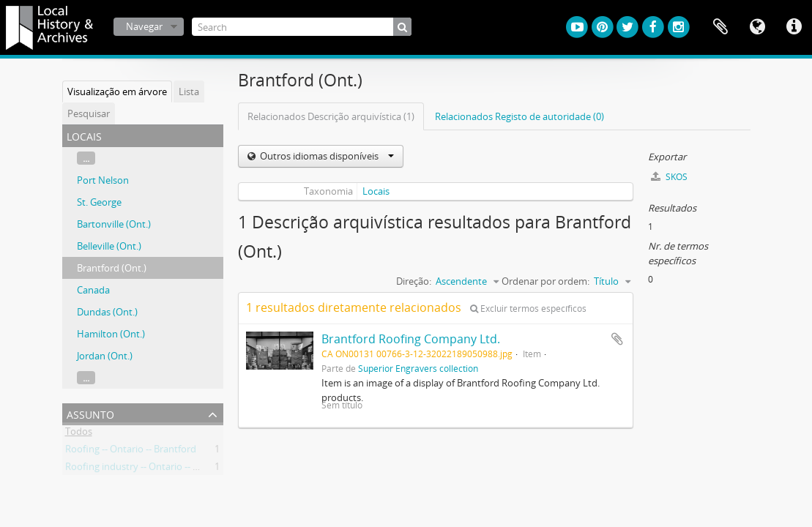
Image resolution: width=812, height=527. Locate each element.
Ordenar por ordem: (545, 281)
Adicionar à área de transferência (617, 339)
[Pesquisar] (402, 27)
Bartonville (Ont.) (114, 224)
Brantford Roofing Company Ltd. (411, 339)
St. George (99, 202)
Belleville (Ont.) (109, 246)
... (86, 158)
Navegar (144, 26)
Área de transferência (720, 27)
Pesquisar (89, 113)
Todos (79, 434)
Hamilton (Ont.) (111, 334)
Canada (93, 290)
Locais (376, 191)
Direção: (414, 281)
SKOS (669, 177)
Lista (189, 91)
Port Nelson (103, 180)
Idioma (757, 27)
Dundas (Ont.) (107, 312)
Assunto (90, 413)
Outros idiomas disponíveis (326, 156)
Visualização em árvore (117, 91)
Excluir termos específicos (528, 309)
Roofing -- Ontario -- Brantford (131, 452)
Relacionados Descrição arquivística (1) (331, 116)
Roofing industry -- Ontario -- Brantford (150, 469)
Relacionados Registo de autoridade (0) (519, 116)
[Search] (302, 27)
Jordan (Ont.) (105, 356)
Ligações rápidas (794, 27)
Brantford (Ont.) (112, 268)
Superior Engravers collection (418, 368)
